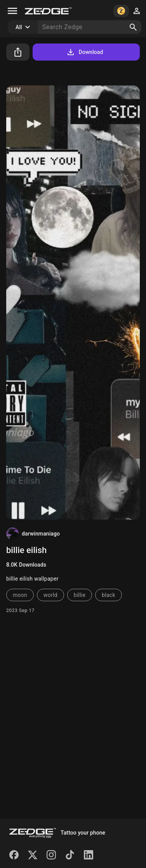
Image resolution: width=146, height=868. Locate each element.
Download (84, 52)
